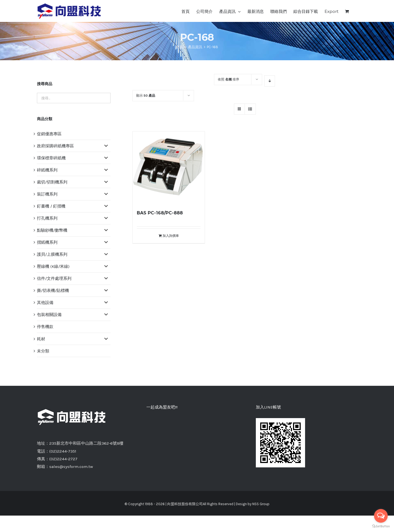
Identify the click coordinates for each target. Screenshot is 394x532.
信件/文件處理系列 (54, 278)
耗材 (41, 339)
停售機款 (45, 327)
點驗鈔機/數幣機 (52, 230)
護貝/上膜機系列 (52, 254)
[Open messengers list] (381, 516)
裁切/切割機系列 (52, 182)
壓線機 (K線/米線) (53, 266)
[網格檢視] (250, 109)
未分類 (43, 351)
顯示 (146, 96)
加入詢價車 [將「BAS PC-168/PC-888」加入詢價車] (171, 236)
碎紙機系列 (47, 170)
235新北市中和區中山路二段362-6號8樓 (86, 443)
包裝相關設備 (49, 315)
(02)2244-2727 (63, 459)
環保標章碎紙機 (51, 158)
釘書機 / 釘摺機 (51, 206)
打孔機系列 (47, 218)
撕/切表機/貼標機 (53, 291)
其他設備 (45, 303)
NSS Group (261, 504)
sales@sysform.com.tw (71, 467)
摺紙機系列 (47, 242)
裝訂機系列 (47, 194)
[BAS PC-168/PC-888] (169, 167)
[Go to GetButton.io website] (381, 526)
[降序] (270, 81)
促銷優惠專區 (49, 134)
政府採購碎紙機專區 (55, 146)
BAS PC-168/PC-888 (160, 213)
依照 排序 (228, 79)
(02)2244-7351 (63, 451)
